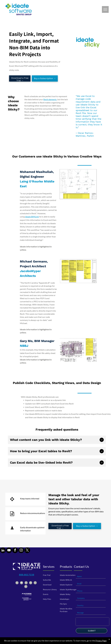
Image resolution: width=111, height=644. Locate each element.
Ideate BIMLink (32, 217)
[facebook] (15, 551)
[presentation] (92, 622)
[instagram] (21, 551)
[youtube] (9, 551)
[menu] (105, 9)
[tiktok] (26, 587)
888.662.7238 (27, 575)
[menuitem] (51, 575)
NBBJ (24, 346)
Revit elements (50, 99)
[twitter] (27, 551)
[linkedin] (3, 551)
